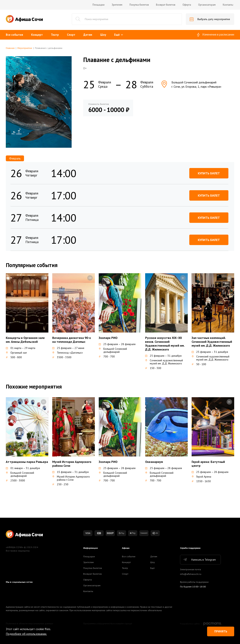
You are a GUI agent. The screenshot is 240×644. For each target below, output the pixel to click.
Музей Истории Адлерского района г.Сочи (71, 478)
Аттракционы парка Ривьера (27, 462)
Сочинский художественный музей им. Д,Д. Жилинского (164, 362)
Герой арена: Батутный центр (208, 464)
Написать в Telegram (199, 560)
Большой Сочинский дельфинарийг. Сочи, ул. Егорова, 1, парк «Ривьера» (191, 84)
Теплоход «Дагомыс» (68, 353)
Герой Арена (201, 477)
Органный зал (16, 353)
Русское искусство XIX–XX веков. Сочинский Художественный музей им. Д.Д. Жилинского (165, 344)
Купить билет (209, 173)
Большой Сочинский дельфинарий (113, 350)
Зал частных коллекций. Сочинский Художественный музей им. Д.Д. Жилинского (212, 342)
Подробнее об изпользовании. (26, 634)
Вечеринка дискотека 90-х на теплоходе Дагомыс (72, 340)
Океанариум (154, 462)
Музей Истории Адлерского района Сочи (72, 464)
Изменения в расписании (216, 35)
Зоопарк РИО (108, 338)
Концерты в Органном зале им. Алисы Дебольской (25, 340)
